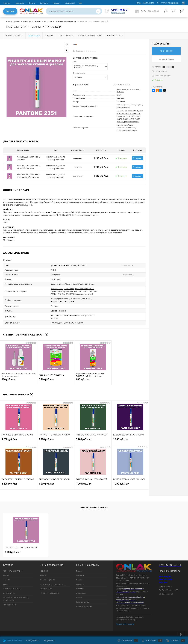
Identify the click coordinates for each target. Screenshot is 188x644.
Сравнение (128, 640)
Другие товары (126, 265)
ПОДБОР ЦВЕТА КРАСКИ (49, 591)
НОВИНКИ (44, 569)
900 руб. (19, 379)
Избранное (152, 640)
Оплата (32, 3)
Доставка (20, 3)
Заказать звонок (118, 13)
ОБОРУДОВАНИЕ (10, 603)
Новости (56, 3)
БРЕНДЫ (43, 573)
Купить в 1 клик (166, 59)
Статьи (79, 595)
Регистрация (148, 3)
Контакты (44, 3)
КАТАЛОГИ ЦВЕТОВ (47, 578)
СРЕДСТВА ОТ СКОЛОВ (12, 587)
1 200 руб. (101, 158)
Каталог (10, 11)
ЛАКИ (5, 582)
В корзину (137, 158)
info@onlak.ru (173, 569)
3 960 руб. (56, 379)
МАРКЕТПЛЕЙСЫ (46, 587)
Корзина (175, 640)
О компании (70, 3)
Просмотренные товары (94, 505)
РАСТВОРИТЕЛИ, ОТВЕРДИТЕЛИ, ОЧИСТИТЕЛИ (16, 597)
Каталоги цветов (83, 600)
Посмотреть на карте (125, 622)
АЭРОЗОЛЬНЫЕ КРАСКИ (13, 569)
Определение (173, 3)
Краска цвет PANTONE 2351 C (128, 116)
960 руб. (93, 379)
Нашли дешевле (160, 71)
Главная (7, 3)
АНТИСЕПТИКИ (9, 591)
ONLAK (119, 95)
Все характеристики (122, 84)
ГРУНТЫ (6, 578)
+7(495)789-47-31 (120, 10)
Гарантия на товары (84, 604)
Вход (139, 3)
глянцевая (121, 98)
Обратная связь (13, 640)
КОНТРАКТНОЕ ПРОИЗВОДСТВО (52, 582)
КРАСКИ (6, 573)
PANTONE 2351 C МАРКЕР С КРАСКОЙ (67, 321)
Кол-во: (158, 67)
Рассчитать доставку (162, 76)
